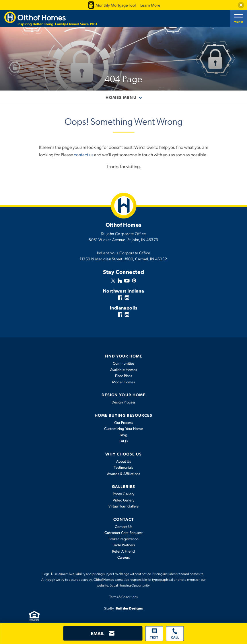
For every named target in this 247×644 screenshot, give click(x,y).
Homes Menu (121, 97)
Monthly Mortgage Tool (111, 5)
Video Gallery (124, 500)
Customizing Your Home (123, 428)
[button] (241, 5)
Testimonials (124, 467)
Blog (123, 435)
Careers (123, 557)
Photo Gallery (123, 494)
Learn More (150, 5)
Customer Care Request (123, 532)
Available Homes (123, 370)
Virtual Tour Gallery (123, 506)
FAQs (123, 441)
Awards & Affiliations (123, 474)
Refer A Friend (123, 551)
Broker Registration (123, 539)
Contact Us (123, 526)
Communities (123, 363)
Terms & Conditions (123, 597)
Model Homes (123, 382)
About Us (124, 461)
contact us (83, 154)
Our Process (124, 422)
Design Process (124, 402)
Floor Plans (123, 376)
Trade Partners (123, 545)
